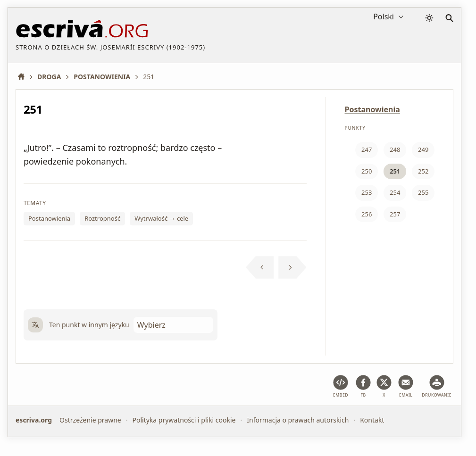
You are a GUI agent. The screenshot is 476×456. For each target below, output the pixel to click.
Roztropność (102, 218)
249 (423, 149)
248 (395, 149)
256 (367, 214)
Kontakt (372, 420)
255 (423, 192)
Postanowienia (49, 218)
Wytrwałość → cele (161, 218)
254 (395, 192)
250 (367, 171)
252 (423, 171)
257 (395, 214)
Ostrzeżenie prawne (90, 420)
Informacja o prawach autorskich (298, 420)
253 (367, 192)
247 (367, 149)
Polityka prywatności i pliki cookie (184, 420)
